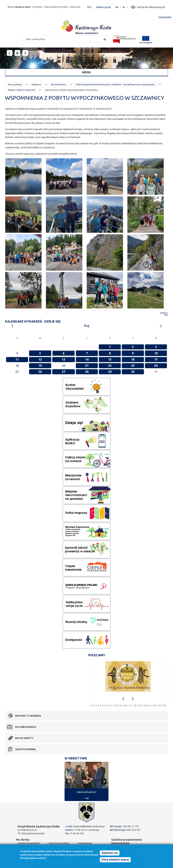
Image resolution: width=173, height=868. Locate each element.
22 (110, 366)
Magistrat (36, 84)
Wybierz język (103, 7)
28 (87, 372)
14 (87, 359)
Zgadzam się (110, 853)
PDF (166, 315)
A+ (117, 7)
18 (164, 706)
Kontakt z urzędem (28, 716)
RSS (89, 7)
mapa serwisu (165, 17)
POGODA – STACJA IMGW (45, 7)
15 (110, 359)
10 (156, 353)
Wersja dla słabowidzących (151, 7)
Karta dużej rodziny (59, 843)
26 (40, 372)
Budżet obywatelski (29, 843)
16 (133, 359)
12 (40, 359)
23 (133, 366)
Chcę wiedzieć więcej (115, 860)
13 (64, 359)
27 (64, 372)
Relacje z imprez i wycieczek (21, 90)
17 (156, 359)
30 (133, 372)
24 (156, 366)
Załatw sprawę (25, 749)
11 (17, 359)
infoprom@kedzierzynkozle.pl (89, 826)
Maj (87, 326)
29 (110, 372)
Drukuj (164, 313)
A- (124, 7)
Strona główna (15, 84)
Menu (86, 72)
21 (87, 366)
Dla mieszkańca (58, 84)
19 (40, 366)
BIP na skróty (24, 738)
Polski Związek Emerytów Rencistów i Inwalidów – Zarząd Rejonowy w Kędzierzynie (115, 84)
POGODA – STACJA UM (69, 7)
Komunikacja (85, 843)
